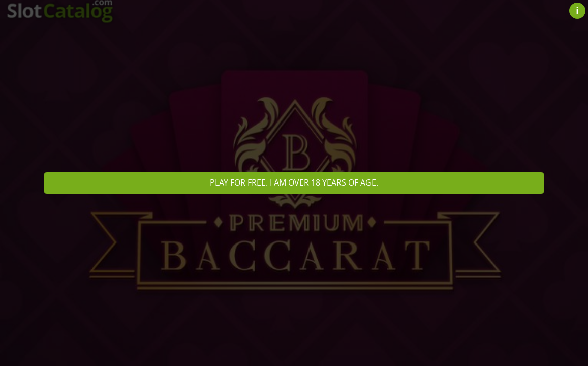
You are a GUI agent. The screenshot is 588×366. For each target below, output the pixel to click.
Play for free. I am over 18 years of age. (294, 182)
